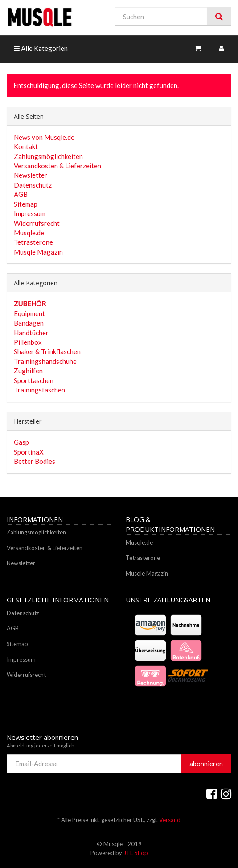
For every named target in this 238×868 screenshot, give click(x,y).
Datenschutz (33, 185)
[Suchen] (161, 16)
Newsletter (31, 175)
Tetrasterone (33, 242)
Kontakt (26, 146)
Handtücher (31, 333)
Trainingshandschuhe (45, 361)
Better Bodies (35, 461)
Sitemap (26, 204)
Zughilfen (28, 371)
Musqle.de (29, 233)
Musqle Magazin (38, 252)
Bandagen (29, 323)
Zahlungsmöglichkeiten (48, 156)
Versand (170, 820)
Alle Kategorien (41, 48)
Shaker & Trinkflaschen (47, 351)
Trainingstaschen (39, 390)
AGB (21, 194)
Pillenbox (28, 342)
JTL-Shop (136, 853)
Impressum (30, 213)
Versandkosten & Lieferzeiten (57, 166)
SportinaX (29, 452)
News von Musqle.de (44, 137)
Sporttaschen (34, 380)
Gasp (21, 442)
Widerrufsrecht (37, 223)
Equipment (29, 313)
